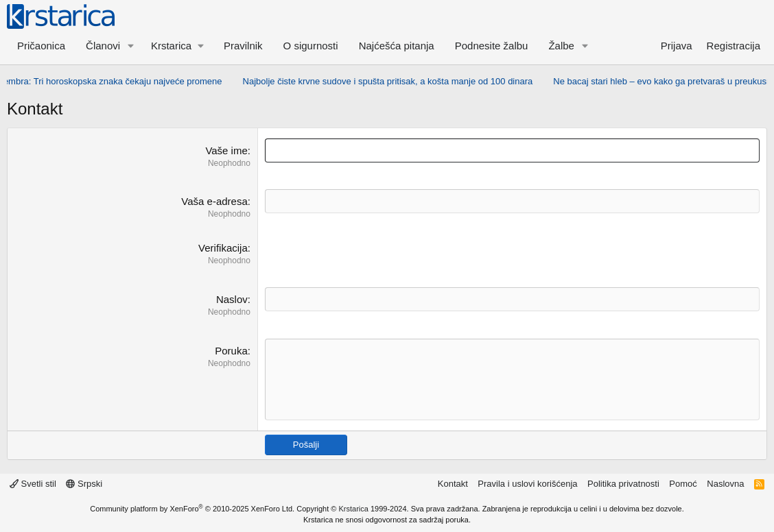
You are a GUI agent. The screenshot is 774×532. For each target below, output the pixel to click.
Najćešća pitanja (397, 46)
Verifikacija (223, 248)
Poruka (231, 351)
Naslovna (725, 484)
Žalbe (561, 46)
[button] (131, 46)
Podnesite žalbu (492, 46)
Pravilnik (243, 46)
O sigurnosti (311, 46)
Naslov (232, 299)
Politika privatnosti (623, 484)
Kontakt (453, 484)
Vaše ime (226, 150)
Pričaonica (41, 46)
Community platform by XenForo (192, 509)
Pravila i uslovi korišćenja (527, 484)
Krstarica (354, 509)
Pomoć (683, 484)
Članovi (103, 46)
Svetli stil (33, 484)
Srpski (84, 484)
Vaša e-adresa (214, 201)
